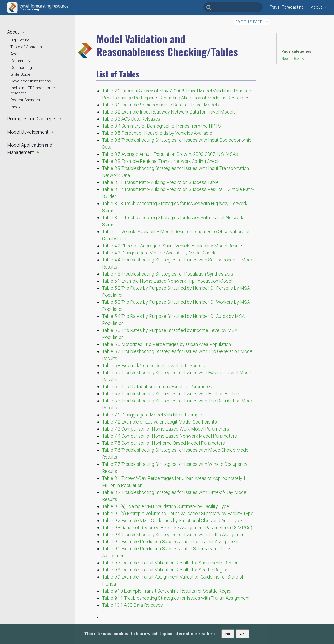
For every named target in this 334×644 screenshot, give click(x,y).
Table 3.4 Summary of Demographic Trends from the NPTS (162, 126)
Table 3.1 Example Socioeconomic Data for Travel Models (161, 105)
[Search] (233, 7)
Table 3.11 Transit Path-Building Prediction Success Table (160, 182)
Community (20, 61)
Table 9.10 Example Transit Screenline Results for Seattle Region (167, 591)
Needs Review (293, 59)
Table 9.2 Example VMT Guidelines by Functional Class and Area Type (172, 520)
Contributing (21, 68)
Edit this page (249, 22)
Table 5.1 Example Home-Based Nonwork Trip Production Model (167, 281)
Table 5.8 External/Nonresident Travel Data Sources (154, 365)
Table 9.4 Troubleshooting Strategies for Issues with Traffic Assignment (174, 535)
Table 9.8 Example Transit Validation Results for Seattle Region (165, 570)
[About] (319, 7)
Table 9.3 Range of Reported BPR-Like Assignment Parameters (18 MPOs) (177, 527)
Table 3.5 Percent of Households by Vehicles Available (157, 133)
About (16, 54)
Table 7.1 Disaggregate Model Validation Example (152, 415)
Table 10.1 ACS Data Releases (132, 605)
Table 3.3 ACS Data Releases (131, 119)
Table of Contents (26, 47)
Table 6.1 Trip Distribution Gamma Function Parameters (158, 387)
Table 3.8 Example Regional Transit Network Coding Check (161, 161)
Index (15, 107)
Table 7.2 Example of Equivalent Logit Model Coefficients (159, 422)
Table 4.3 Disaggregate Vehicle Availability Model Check (159, 253)
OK (242, 634)
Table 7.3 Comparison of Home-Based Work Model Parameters (166, 429)
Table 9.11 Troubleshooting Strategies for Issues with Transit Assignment (176, 598)
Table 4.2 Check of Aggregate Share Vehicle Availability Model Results (173, 246)
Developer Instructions (31, 81)
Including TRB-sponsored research (33, 91)
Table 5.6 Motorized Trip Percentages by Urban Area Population (166, 344)
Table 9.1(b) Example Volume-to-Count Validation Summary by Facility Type (178, 513)
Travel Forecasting (287, 7)
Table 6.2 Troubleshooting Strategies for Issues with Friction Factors (171, 394)
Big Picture (20, 40)
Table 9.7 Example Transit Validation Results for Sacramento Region (170, 563)
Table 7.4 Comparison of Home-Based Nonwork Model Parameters (169, 436)
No (228, 634)
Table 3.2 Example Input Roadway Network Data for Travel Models (169, 112)
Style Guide (20, 74)
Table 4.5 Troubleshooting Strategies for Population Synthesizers (168, 274)
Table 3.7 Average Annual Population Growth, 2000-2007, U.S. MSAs (170, 154)
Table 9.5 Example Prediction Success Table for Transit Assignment (170, 542)
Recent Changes (25, 100)
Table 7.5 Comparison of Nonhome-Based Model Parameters (163, 443)
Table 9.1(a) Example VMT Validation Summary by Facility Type (166, 506)
